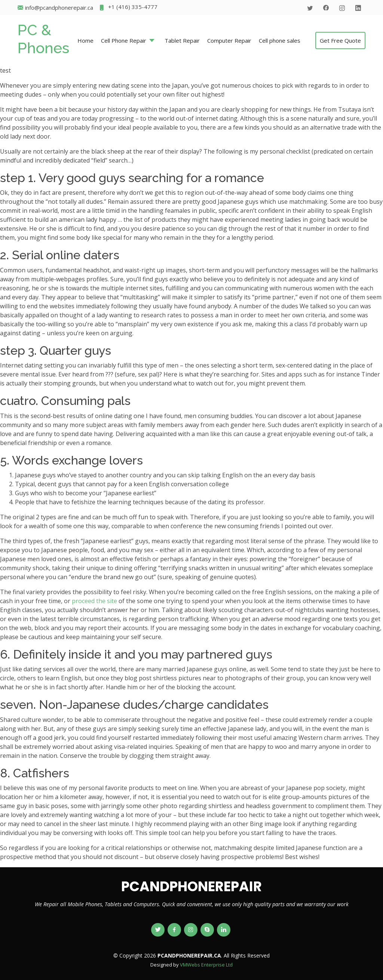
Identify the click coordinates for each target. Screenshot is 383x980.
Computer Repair (229, 40)
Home (85, 40)
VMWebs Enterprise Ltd (206, 965)
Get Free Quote (340, 40)
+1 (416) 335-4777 (128, 8)
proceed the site (94, 601)
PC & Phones (43, 39)
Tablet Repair (182, 40)
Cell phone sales (280, 40)
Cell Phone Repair (124, 40)
